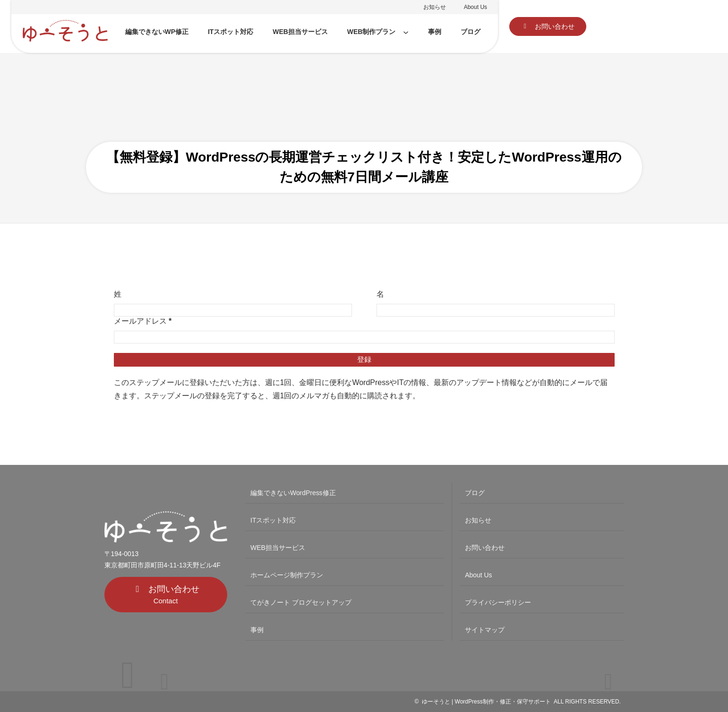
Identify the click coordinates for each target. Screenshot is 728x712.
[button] (548, 26)
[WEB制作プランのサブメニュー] (406, 32)
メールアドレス (143, 321)
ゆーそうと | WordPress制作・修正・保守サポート (486, 702)
